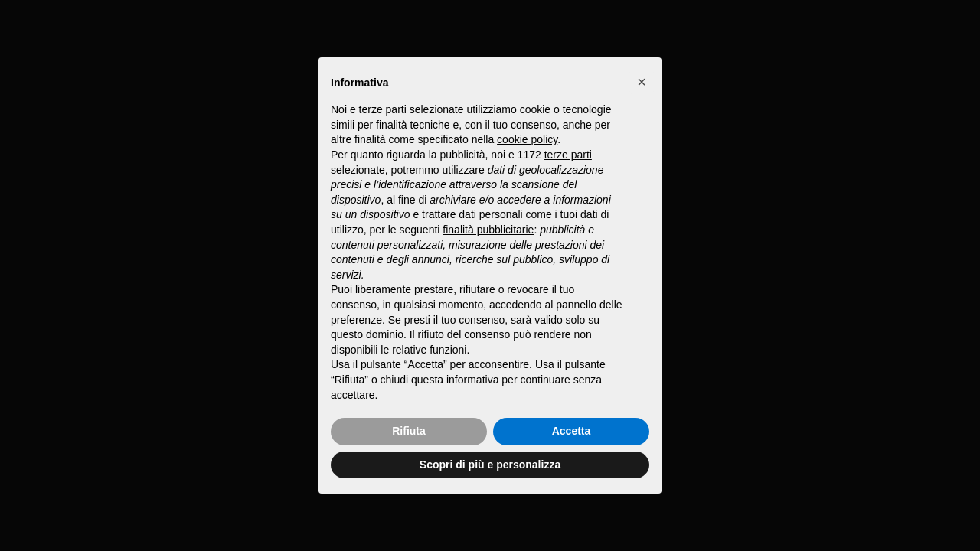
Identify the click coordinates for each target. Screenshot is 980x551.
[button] (642, 82)
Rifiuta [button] (409, 431)
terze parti (568, 155)
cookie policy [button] (527, 139)
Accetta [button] (572, 431)
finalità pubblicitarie (488, 230)
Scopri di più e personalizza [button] (490, 465)
